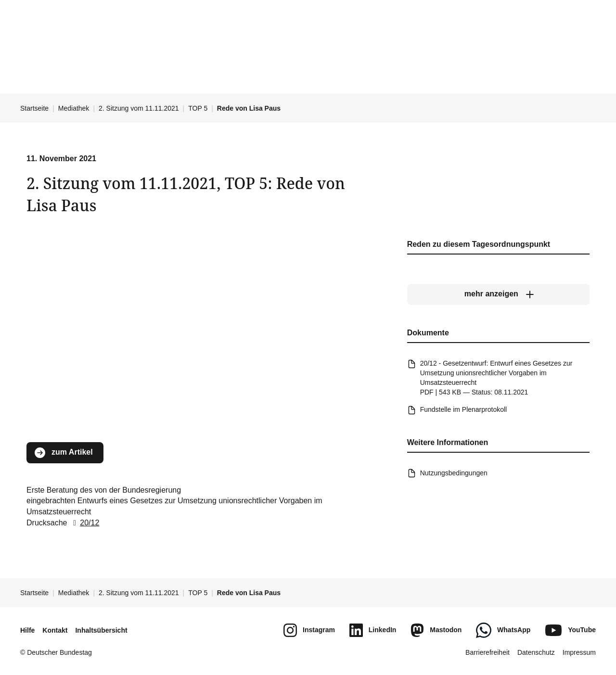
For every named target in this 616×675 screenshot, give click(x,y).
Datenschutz (536, 652)
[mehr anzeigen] (498, 294)
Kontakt (55, 630)
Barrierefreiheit (488, 652)
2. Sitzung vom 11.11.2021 (139, 108)
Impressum (579, 652)
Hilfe (27, 630)
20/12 (84, 523)
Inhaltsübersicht (101, 630)
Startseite (34, 108)
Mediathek (74, 108)
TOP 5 (198, 108)
